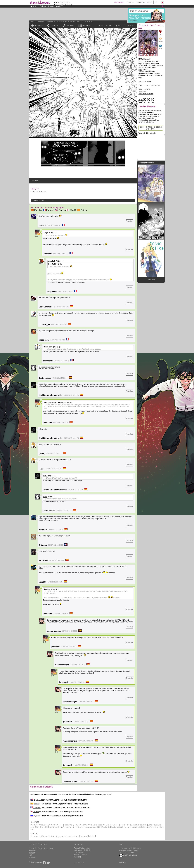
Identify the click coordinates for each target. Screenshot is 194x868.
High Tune (150, 827)
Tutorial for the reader (82, 848)
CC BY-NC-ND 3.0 (128, 855)
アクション (34, 836)
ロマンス (84, 836)
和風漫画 (50, 22)
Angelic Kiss (54, 827)
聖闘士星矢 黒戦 (42, 827)
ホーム (32, 22)
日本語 (71, 210)
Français (49, 210)
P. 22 (90, 22)
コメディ (76, 836)
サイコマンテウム (86, 825)
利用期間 (77, 857)
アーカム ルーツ (75, 22)
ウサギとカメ (64, 827)
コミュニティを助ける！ (83, 850)
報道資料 (32, 853)
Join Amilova (119, 2)
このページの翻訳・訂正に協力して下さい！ (151, 128)
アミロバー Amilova (38, 825)
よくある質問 (79, 852)
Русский (35, 816)
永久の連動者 (117, 827)
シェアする (55, 26)
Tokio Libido (98, 825)
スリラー (92, 836)
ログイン (130, 2)
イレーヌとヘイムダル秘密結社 (134, 827)
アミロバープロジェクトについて (41, 848)
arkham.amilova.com (146, 94)
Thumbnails (86, 26)
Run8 (135, 825)
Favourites (39, 26)
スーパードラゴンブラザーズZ (67, 825)
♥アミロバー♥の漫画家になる (130, 848)
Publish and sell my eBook (129, 850)
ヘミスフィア (51, 825)
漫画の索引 (41, 22)
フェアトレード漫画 (127, 852)
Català (82, 210)
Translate (130, 221)
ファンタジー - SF (61, 22)
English (60, 210)
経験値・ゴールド (81, 855)
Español (36, 210)
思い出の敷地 (106, 827)
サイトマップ (79, 862)
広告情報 (32, 857)
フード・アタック (76, 827)
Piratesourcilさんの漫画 (92, 827)
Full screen (71, 26)
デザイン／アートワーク (48, 836)
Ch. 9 (84, 22)
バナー (32, 855)
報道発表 (32, 850)
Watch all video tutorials (147, 133)
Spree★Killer (142, 825)
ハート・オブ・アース (124, 825)
